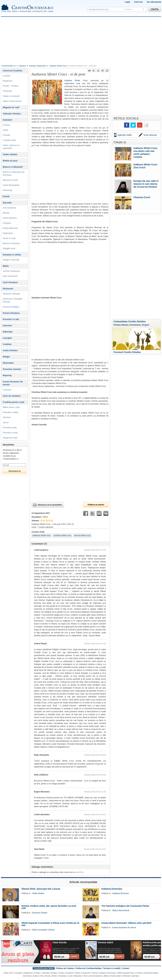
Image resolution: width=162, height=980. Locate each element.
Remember (8, 363)
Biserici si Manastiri (13, 167)
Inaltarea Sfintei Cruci (58, 66)
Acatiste (7, 76)
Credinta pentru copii (14, 402)
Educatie (7, 203)
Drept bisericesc (10, 228)
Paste (5, 130)
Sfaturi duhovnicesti (12, 101)
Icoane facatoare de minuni (13, 383)
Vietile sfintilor (10, 154)
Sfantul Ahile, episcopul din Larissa (41, 889)
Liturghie (7, 338)
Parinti (6, 196)
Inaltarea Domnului (112, 889)
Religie (6, 357)
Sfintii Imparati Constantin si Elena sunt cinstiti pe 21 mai (50, 924)
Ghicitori (7, 417)
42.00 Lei (104, 957)
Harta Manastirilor (11, 185)
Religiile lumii (9, 248)
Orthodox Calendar (131, 976)
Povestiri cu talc (11, 319)
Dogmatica (8, 233)
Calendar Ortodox (12, 114)
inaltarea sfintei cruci (41, 535)
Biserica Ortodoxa (11, 243)
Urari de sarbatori (12, 396)
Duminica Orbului (40, 913)
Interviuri (7, 325)
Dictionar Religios (11, 307)
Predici (37, 973)
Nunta (48, 976)
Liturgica (7, 223)
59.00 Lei (59, 957)
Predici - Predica (11, 86)
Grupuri (145, 325)
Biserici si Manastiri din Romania (14, 173)
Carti (70, 976)
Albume (125, 325)
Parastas (62, 976)
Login (127, 2)
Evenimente (135, 325)
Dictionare (8, 289)
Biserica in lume (10, 180)
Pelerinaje (8, 190)
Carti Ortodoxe (10, 282)
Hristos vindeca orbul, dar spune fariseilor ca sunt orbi (49, 907)
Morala (6, 213)
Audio (35, 976)
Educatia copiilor (11, 412)
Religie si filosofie (11, 260)
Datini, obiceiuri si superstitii (11, 147)
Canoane (7, 390)
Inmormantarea (95, 976)
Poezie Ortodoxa (11, 313)
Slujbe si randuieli (11, 96)
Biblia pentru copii (11, 407)
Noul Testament (10, 276)
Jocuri (6, 422)
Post (85, 976)
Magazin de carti (11, 107)
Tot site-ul (128, 9)
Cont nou (138, 2)
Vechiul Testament (11, 271)
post (84, 416)
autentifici (79, 872)
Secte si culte (9, 238)
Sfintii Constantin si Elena (43, 930)
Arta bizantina (9, 208)
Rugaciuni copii (10, 438)
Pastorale (7, 91)
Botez (54, 976)
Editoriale (8, 332)
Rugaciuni (8, 81)
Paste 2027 (9, 973)
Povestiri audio (10, 428)
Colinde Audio (9, 140)
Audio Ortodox (10, 350)
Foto (42, 976)
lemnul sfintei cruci (82, 535)
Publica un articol (96, 505)
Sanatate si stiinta (12, 255)
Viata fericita (59, 942)
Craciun (6, 125)
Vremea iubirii (105, 942)
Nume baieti (116, 976)
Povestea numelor (12, 369)
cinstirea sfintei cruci (62, 535)
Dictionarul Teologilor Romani (13, 300)
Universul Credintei (13, 71)
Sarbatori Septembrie (38, 66)
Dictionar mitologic (11, 294)
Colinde (6, 135)
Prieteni (117, 325)
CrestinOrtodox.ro (8, 66)
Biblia (6, 266)
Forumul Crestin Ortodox (127, 352)
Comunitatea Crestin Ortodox (130, 321)
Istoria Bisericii (10, 218)
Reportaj (7, 375)
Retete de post (10, 161)
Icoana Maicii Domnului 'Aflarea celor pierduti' (127, 923)
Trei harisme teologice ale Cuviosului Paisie (125, 906)
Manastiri (78, 976)
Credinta (7, 344)
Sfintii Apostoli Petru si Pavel (130, 973)
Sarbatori (22, 66)
